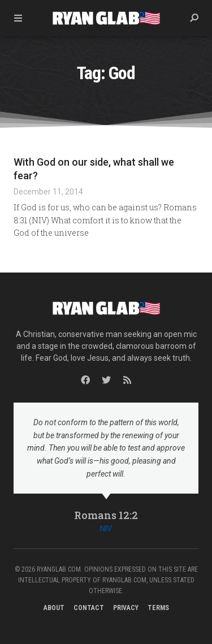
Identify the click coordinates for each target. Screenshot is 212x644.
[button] (194, 18)
